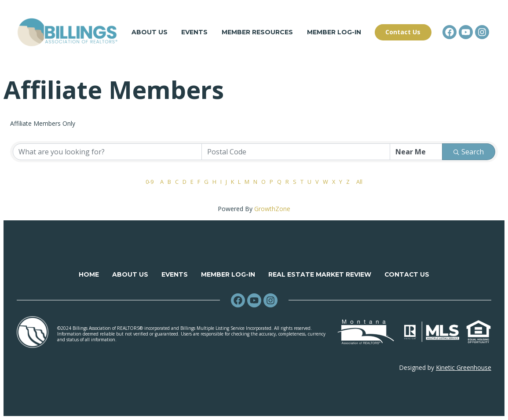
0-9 (150, 182)
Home (88, 275)
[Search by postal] (296, 152)
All (359, 182)
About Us (150, 33)
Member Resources (257, 33)
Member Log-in (334, 33)
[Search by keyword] (107, 152)
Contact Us (407, 275)
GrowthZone (272, 209)
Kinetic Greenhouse (464, 368)
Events (195, 33)
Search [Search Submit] (469, 152)
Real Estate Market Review (319, 275)
